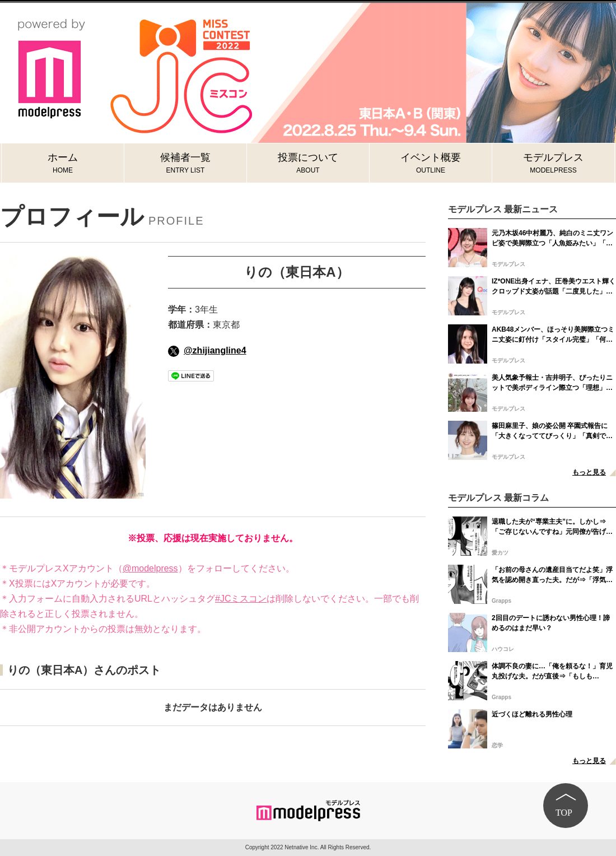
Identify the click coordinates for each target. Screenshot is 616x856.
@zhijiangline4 (207, 350)
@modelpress (150, 568)
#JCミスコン (241, 599)
